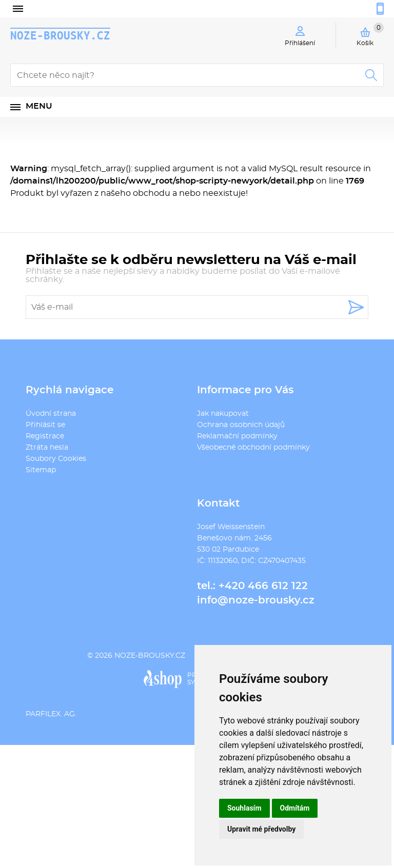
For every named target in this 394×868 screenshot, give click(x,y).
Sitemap (41, 470)
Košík (370, 34)
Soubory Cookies (56, 459)
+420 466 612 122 (263, 586)
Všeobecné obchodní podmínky (253, 448)
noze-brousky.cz (60, 35)
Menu (39, 106)
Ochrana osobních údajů (241, 425)
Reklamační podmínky (237, 436)
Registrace (45, 436)
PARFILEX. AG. (51, 714)
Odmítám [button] (295, 808)
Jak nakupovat (223, 414)
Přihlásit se (45, 425)
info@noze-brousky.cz (256, 600)
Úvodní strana (51, 414)
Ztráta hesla (47, 448)
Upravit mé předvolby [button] (261, 829)
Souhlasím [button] (244, 808)
